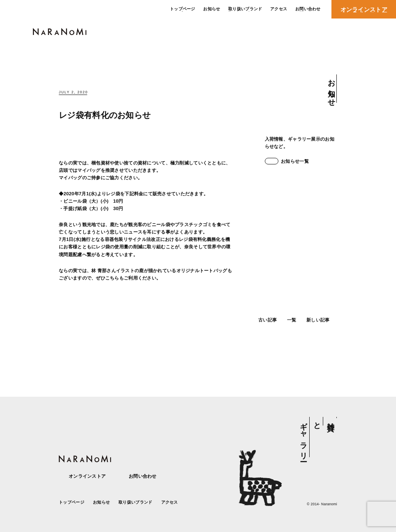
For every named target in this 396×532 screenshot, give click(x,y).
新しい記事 (322, 327)
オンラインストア (82, 476)
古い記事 (264, 327)
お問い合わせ (138, 476)
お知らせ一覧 (287, 161)
